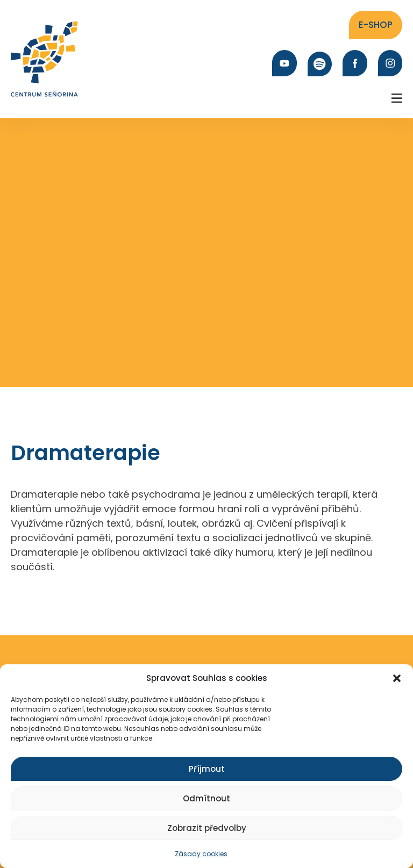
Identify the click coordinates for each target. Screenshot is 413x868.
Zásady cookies (201, 854)
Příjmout (207, 769)
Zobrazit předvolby (207, 828)
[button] (397, 678)
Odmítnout (206, 798)
